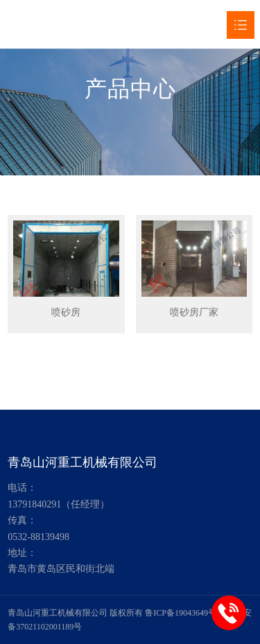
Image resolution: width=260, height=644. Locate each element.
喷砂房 (66, 312)
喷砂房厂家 (194, 312)
